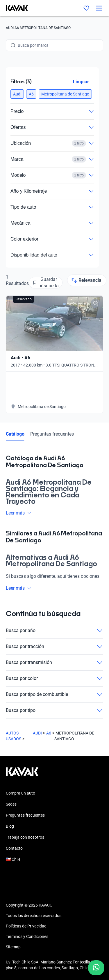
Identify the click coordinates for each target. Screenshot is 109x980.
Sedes (11, 804)
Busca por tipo (54, 710)
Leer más (19, 513)
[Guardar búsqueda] (46, 283)
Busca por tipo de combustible (54, 694)
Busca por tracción (54, 647)
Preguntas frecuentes (52, 434)
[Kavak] (14, 8)
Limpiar (81, 82)
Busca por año (54, 631)
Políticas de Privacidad (26, 926)
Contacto (14, 848)
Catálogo (15, 434)
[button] (17, 94)
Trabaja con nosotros (25, 837)
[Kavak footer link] (22, 775)
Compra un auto (20, 793)
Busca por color (54, 678)
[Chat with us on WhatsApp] (96, 968)
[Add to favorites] (95, 303)
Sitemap (13, 947)
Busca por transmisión (54, 663)
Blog (10, 826)
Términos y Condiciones (27, 936)
